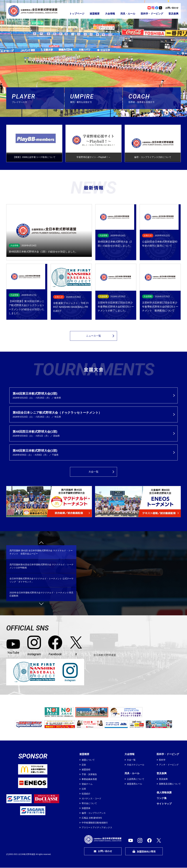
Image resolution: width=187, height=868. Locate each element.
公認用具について (136, 779)
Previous (41, 544)
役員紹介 (86, 794)
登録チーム (87, 784)
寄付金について (89, 804)
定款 (84, 765)
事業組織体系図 (89, 779)
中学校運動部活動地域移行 (95, 823)
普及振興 (173, 14)
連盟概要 (95, 14)
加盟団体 (86, 808)
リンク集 (162, 798)
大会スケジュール (136, 765)
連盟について (88, 760)
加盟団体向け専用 (144, 852)
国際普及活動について (170, 784)
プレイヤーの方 (38, 98)
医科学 (162, 760)
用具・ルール (128, 14)
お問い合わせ (172, 8)
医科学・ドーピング (152, 14)
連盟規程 (86, 770)
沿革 (84, 789)
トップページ (77, 14)
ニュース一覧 (93, 336)
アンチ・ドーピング (169, 765)
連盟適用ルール (134, 784)
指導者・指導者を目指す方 (155, 98)
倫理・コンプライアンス (94, 813)
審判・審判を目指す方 (96, 98)
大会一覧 (93, 472)
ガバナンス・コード (91, 799)
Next (41, 603)
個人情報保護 (164, 793)
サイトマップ (164, 804)
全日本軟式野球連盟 (105, 655)
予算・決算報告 (89, 775)
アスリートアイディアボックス (97, 828)
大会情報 (110, 14)
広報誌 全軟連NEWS (92, 818)
